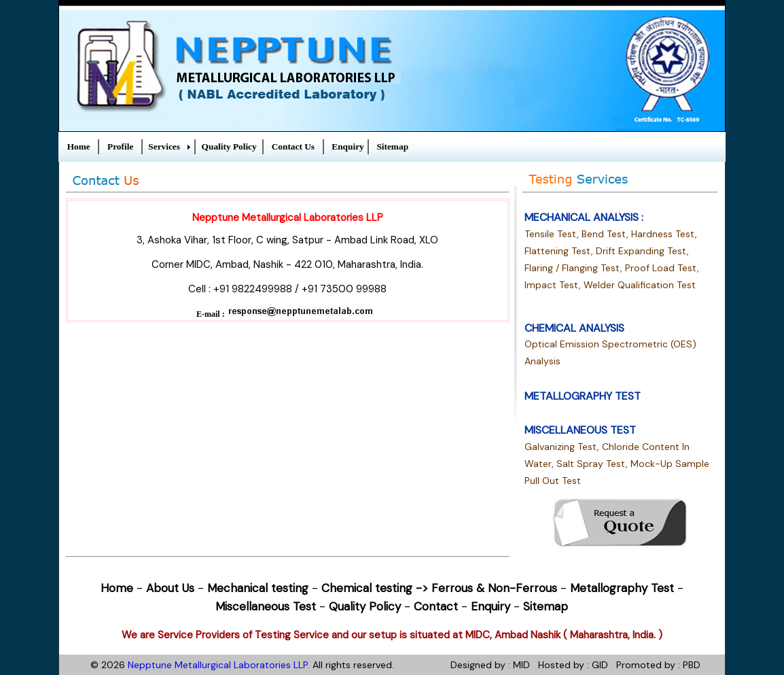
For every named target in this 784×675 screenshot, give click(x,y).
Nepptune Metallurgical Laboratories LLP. (219, 665)
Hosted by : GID (573, 665)
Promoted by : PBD (658, 665)
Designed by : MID (490, 665)
